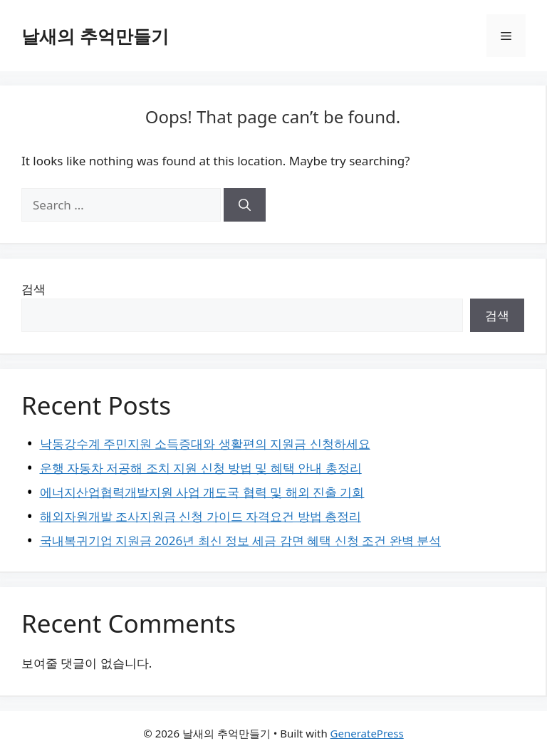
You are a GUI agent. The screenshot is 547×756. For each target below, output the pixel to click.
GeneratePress (367, 733)
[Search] (245, 205)
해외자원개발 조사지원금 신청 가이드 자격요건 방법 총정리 (201, 516)
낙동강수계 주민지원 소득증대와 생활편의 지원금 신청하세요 (205, 444)
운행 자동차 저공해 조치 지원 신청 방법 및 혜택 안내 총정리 (201, 468)
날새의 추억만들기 (95, 36)
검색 (33, 289)
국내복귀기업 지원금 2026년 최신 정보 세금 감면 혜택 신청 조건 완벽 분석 (241, 540)
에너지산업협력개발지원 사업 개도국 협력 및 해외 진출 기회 (202, 492)
